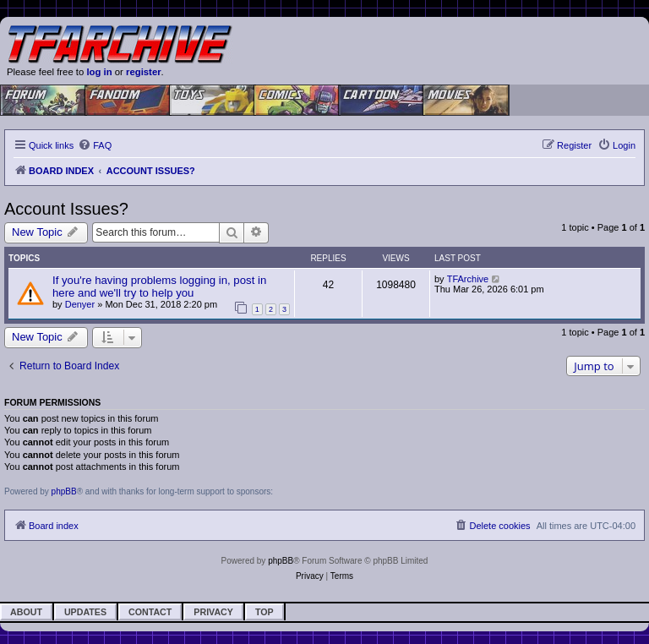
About (26, 612)
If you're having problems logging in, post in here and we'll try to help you (159, 287)
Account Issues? (66, 209)
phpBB (64, 491)
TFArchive (468, 279)
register (144, 72)
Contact (150, 612)
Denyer (80, 304)
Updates (85, 612)
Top (265, 612)
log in (99, 72)
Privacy (213, 612)
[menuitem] (95, 145)
